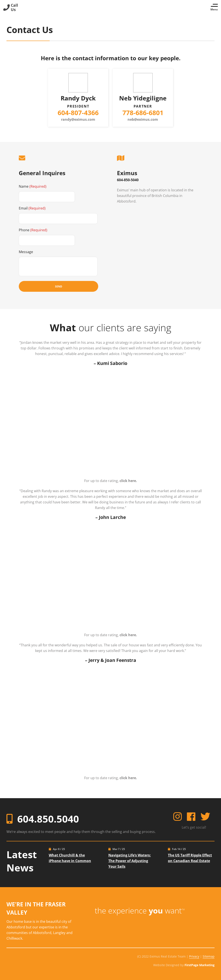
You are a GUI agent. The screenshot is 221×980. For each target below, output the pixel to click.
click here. (128, 480)
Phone (33, 230)
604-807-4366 (78, 113)
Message (26, 252)
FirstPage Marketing (200, 964)
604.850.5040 (48, 818)
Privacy (194, 955)
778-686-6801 (143, 113)
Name (33, 186)
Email (32, 208)
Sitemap (209, 955)
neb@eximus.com (143, 119)
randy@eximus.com (78, 119)
